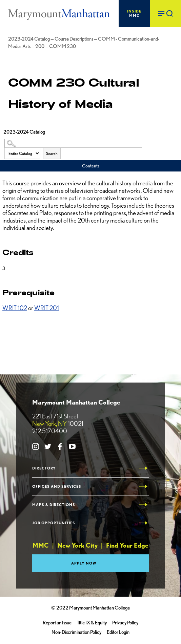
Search (52, 153)
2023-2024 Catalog (29, 39)
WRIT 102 (15, 308)
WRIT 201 (47, 308)
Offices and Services (57, 487)
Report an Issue (57, 623)
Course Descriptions (74, 39)
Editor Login (118, 632)
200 (40, 46)
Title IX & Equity (92, 623)
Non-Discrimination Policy (76, 632)
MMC (134, 13)
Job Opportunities (54, 523)
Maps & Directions (54, 505)
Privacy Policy (125, 623)
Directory (44, 468)
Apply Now (84, 563)
